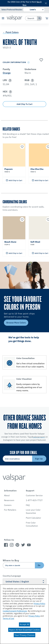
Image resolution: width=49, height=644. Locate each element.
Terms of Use (8, 618)
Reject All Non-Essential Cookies (24, 630)
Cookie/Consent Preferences (15, 611)
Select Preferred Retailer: (12, 10)
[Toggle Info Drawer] (29, 62)
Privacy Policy (39, 603)
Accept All (24, 624)
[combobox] (31, 18)
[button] (3, 18)
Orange (7, 73)
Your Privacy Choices (25, 635)
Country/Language (12, 576)
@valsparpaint (38, 437)
